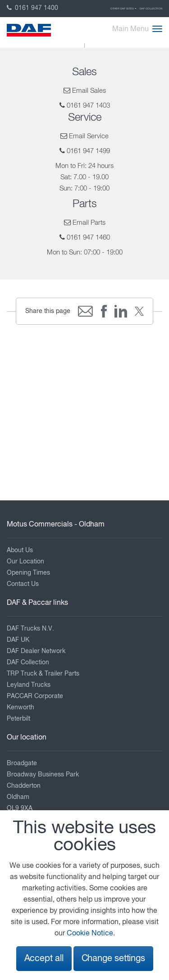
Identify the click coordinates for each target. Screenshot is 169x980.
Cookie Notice (90, 934)
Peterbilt (18, 719)
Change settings (113, 959)
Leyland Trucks (29, 685)
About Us (20, 550)
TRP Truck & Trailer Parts (43, 674)
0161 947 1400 (32, 8)
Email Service (89, 136)
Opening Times (28, 573)
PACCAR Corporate (35, 696)
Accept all (44, 959)
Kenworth (21, 708)
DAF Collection (151, 9)
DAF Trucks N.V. (30, 629)
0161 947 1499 (88, 151)
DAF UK (18, 640)
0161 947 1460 (88, 238)
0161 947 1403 (88, 106)
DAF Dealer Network (36, 651)
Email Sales (89, 91)
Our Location (25, 562)
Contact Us (23, 584)
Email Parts (89, 223)
